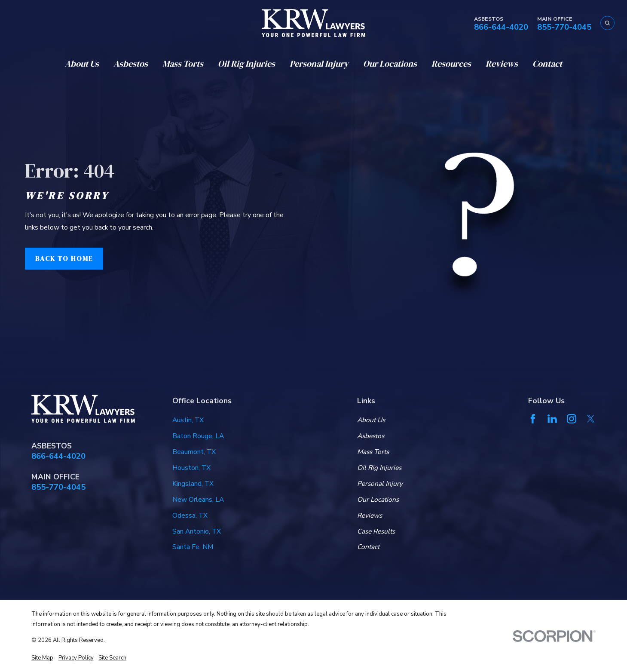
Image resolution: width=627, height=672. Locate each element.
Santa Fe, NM (193, 547)
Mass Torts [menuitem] (183, 64)
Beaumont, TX (194, 452)
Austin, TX (188, 420)
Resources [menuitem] (451, 64)
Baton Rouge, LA (198, 436)
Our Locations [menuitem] (390, 64)
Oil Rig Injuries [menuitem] (246, 64)
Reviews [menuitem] (502, 64)
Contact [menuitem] (547, 64)
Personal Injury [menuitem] (319, 64)
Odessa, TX (190, 516)
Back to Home (64, 259)
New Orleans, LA (198, 500)
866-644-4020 (501, 27)
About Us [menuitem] (82, 64)
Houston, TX (191, 468)
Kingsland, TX (193, 484)
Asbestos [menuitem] (131, 64)
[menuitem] (42, 658)
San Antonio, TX (197, 531)
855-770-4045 (564, 27)
